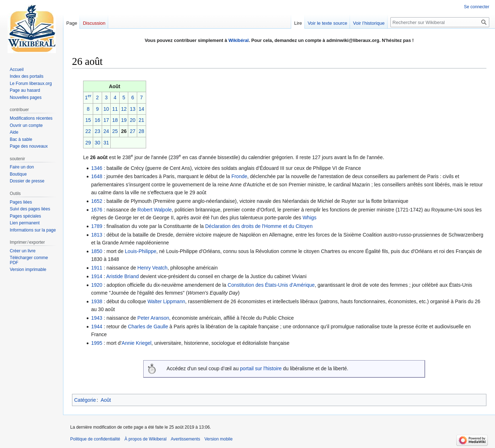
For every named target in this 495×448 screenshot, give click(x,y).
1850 (97, 251)
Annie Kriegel (137, 343)
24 (106, 131)
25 (115, 131)
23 (97, 131)
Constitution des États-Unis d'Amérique (271, 285)
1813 (97, 235)
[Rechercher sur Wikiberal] (440, 22)
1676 (97, 210)
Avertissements (186, 439)
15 (88, 120)
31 (106, 143)
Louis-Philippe (141, 251)
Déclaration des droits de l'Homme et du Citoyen (259, 226)
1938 (97, 301)
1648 (97, 176)
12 (124, 109)
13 (133, 109)
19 (124, 120)
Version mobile (219, 439)
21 (141, 120)
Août (106, 400)
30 (97, 143)
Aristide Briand (122, 276)
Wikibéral (239, 40)
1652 (97, 201)
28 (141, 131)
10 (106, 109)
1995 (97, 343)
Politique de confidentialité (95, 439)
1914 (97, 276)
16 (97, 120)
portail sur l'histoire (261, 368)
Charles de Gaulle (148, 327)
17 (106, 120)
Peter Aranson (153, 318)
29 (88, 143)
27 (133, 131)
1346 (97, 168)
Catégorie (85, 400)
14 (141, 109)
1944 (97, 327)
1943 (97, 318)
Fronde (239, 176)
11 (115, 109)
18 (115, 120)
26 (124, 131)
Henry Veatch (153, 268)
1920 (97, 285)
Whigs (310, 218)
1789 (97, 226)
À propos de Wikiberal (145, 439)
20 (133, 120)
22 (88, 131)
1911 (97, 268)
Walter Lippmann (166, 301)
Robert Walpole (155, 210)
